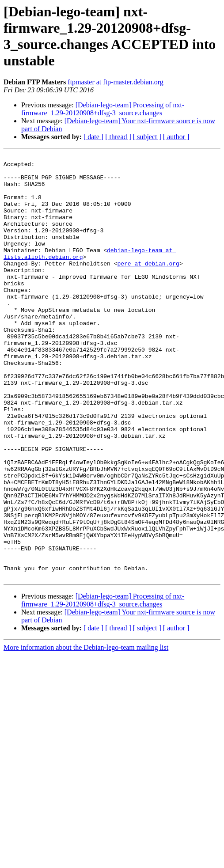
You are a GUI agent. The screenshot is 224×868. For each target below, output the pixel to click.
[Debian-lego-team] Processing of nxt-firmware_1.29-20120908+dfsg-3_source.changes (103, 109)
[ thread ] (118, 137)
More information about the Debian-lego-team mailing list (86, 732)
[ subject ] (147, 137)
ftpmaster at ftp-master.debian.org (116, 82)
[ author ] (176, 137)
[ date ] (93, 137)
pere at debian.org (148, 286)
